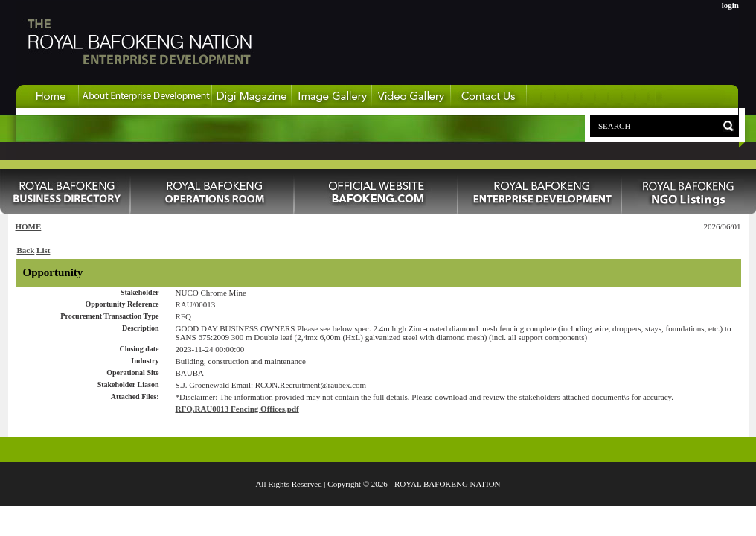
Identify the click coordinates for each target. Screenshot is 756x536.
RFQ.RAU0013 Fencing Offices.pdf (237, 409)
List (43, 250)
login (730, 5)
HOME (29, 226)
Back (26, 250)
